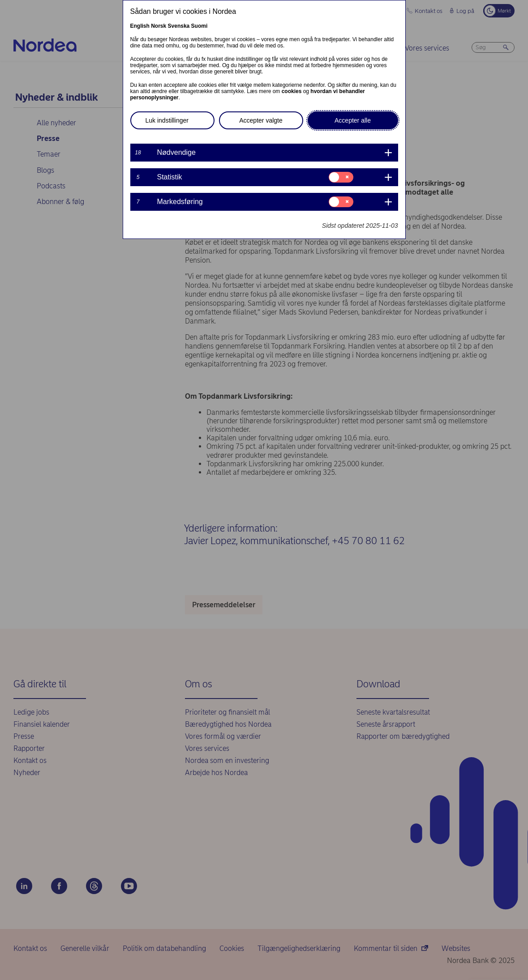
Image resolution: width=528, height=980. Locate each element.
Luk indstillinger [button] (167, 120)
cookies (292, 91)
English (140, 26)
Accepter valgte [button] (261, 120)
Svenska (179, 26)
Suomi (200, 26)
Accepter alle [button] (353, 120)
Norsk (159, 26)
